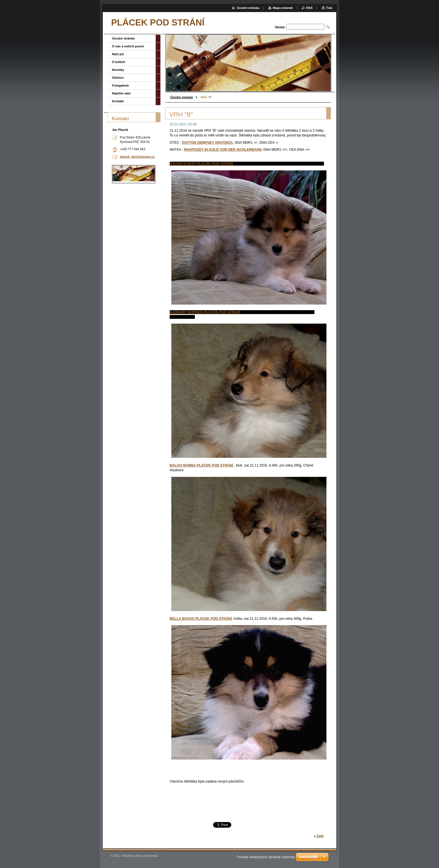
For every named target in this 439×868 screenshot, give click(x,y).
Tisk (329, 8)
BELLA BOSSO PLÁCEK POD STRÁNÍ (201, 619)
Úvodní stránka (182, 97)
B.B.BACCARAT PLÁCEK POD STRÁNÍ (201, 164)
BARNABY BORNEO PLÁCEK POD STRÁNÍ (205, 312)
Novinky (118, 70)
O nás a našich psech (128, 46)
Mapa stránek (283, 8)
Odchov (118, 78)
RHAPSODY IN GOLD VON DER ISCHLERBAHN (223, 150)
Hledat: (280, 27)
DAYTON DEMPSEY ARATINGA (207, 143)
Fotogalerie (120, 85)
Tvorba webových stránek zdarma (266, 857)
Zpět (320, 836)
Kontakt (118, 101)
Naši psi (118, 54)
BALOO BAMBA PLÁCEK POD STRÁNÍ (201, 465)
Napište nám (121, 93)
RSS (310, 8)
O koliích (119, 62)
